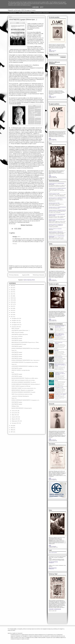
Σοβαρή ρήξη (56, 350)
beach (13, 372)
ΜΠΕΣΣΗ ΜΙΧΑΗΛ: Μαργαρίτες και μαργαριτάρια (22, 390)
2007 (12, 432)
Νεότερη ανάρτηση (14, 275)
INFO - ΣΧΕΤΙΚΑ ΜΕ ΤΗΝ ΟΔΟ (25, 13)
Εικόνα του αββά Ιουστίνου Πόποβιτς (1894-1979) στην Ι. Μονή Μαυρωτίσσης (60, 335)
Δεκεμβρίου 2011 (16, 318)
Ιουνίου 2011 (15, 413)
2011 (12, 317)
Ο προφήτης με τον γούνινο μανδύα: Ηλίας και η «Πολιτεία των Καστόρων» (60, 374)
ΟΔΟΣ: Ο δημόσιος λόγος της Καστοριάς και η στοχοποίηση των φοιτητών (60, 365)
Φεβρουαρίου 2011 (16, 421)
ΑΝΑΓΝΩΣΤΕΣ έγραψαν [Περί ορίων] (20, 334)
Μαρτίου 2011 (15, 419)
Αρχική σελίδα (26, 275)
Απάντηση (15, 244)
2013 (12, 312)
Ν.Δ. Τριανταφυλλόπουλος (53, 562)
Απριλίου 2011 (15, 417)
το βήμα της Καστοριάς (52, 51)
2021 (12, 296)
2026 (12, 286)
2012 (12, 315)
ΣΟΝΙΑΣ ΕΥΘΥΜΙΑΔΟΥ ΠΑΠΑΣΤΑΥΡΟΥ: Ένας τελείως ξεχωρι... (26, 348)
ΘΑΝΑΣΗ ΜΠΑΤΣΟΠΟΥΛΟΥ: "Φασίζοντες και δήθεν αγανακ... (25, 378)
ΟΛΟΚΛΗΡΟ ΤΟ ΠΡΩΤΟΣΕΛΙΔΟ (55, 609)
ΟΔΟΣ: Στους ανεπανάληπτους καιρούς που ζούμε (22, 394)
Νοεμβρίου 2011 (15, 321)
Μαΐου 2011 (14, 415)
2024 (12, 290)
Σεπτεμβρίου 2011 (16, 325)
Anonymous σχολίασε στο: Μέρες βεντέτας (56, 232)
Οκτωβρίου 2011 (15, 323)
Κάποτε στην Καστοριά (58, 357)
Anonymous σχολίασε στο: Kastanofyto (55, 229)
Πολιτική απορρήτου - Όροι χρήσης (41, 13)
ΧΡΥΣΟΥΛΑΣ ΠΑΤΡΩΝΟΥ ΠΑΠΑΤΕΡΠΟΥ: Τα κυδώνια (24, 382)
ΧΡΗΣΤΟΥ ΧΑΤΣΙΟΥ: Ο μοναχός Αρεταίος (21, 370)
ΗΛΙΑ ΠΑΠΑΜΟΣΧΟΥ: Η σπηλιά (19, 344)
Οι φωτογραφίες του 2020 (59, 387)
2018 (12, 302)
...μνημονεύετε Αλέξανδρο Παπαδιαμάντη (20, 396)
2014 (12, 310)
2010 (12, 426)
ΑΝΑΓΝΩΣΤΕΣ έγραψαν (17, 338)
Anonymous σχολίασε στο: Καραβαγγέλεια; (56, 225)
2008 (12, 430)
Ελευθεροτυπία (51, 569)
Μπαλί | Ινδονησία (15, 328)
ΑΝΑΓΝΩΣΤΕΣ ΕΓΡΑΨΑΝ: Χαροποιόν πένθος (59, 326)
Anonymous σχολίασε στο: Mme (54, 194)
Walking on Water (15, 406)
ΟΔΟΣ (50, 50)
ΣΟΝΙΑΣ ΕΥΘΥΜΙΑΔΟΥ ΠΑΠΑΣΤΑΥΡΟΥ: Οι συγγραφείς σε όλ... (26, 400)
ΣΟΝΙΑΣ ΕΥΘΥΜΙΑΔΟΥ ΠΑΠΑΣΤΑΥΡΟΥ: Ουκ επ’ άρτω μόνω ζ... (26, 360)
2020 (12, 298)
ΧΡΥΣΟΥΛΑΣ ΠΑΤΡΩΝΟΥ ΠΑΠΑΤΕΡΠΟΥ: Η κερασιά (23, 392)
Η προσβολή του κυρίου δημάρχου (60, 394)
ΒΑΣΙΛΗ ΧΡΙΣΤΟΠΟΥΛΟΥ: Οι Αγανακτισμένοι (22, 408)
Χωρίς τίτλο (14, 350)
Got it (42, 7)
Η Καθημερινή (51, 563)
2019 (12, 300)
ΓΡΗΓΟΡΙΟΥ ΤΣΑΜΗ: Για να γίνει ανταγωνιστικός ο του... (24, 388)
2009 (12, 428)
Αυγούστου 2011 (15, 327)
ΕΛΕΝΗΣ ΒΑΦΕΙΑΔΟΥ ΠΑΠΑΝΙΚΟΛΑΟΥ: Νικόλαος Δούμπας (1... (26, 384)
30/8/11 (19, 237)
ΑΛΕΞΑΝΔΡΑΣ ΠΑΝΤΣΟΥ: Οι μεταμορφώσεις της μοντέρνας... (25, 362)
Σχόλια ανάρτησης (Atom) (29, 280)
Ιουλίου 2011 (15, 411)
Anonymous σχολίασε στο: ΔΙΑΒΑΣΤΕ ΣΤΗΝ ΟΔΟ (57, 188)
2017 (12, 304)
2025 (12, 288)
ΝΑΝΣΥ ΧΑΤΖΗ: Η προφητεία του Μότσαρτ (21, 386)
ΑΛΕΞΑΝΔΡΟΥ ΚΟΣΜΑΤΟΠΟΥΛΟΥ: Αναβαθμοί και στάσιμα (25, 366)
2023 (12, 292)
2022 (12, 294)
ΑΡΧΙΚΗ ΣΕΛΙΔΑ (13, 13)
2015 (12, 308)
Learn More (35, 7)
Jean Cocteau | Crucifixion (17, 336)
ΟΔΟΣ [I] (56, 380)
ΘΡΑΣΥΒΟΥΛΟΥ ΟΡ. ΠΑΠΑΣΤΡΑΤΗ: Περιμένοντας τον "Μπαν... (25, 342)
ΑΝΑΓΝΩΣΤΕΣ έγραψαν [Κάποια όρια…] (20, 330)
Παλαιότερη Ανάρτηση (38, 275)
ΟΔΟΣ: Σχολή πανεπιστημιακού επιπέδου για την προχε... (23, 380)
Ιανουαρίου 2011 (15, 423)
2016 (12, 306)
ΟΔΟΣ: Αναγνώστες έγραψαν (18, 332)
